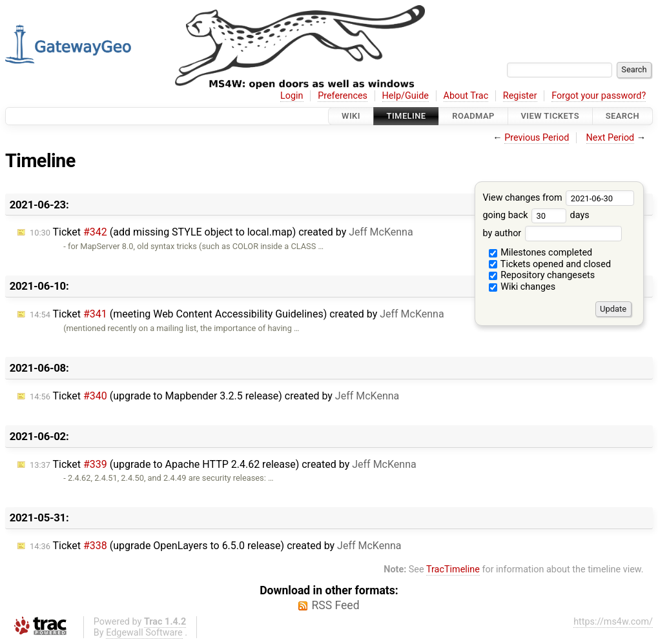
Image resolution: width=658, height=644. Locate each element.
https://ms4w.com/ (613, 622)
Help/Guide (406, 96)
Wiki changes (522, 287)
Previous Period (537, 138)
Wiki (351, 116)
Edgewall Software (144, 633)
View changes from (558, 198)
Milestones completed (541, 253)
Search (622, 116)
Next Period (611, 138)
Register (520, 96)
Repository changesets (542, 275)
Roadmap (473, 116)
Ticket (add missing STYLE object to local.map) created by (221, 232)
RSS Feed (335, 605)
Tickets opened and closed (550, 264)
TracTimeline (453, 569)
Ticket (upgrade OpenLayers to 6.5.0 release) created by (216, 546)
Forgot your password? (599, 96)
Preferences (343, 96)
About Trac (466, 96)
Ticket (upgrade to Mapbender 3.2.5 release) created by (214, 396)
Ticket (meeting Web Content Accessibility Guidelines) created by (237, 314)
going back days (536, 215)
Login (292, 96)
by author (552, 233)
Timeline (406, 116)
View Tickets (550, 116)
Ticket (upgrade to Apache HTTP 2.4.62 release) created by (223, 464)
